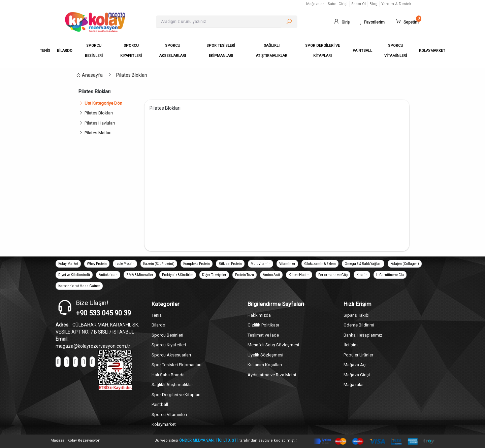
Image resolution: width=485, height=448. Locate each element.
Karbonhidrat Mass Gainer (79, 286)
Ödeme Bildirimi (359, 325)
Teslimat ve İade (263, 335)
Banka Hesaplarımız (363, 335)
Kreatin (362, 275)
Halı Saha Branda (168, 375)
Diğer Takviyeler (214, 275)
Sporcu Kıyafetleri (169, 345)
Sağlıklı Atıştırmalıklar (172, 385)
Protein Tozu (245, 275)
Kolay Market (68, 264)
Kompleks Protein (197, 264)
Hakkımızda (259, 315)
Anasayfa (89, 75)
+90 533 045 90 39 (103, 313)
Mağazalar (315, 4)
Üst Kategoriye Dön (100, 103)
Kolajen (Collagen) (405, 264)
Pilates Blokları (132, 75)
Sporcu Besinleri (167, 335)
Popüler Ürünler (358, 355)
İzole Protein (125, 264)
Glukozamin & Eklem (320, 264)
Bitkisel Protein (230, 264)
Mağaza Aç (354, 365)
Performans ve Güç (333, 275)
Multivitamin (261, 264)
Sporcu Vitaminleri (169, 415)
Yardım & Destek (396, 4)
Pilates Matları (98, 133)
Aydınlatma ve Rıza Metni (272, 375)
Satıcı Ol (359, 4)
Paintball (160, 404)
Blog (374, 4)
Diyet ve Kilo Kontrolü (74, 275)
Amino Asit (271, 275)
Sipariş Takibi (357, 315)
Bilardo (158, 325)
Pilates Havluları (100, 123)
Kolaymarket (164, 424)
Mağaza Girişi (357, 375)
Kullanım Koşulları (265, 365)
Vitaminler (287, 264)
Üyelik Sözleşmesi (265, 355)
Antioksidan (108, 275)
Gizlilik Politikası (263, 325)
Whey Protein (97, 264)
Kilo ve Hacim (299, 275)
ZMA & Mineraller (140, 275)
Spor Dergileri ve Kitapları (176, 395)
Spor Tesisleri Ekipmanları (176, 365)
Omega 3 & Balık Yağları (363, 264)
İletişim (351, 345)
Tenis (157, 315)
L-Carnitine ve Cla (390, 275)
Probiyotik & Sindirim (178, 275)
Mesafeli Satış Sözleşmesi (273, 345)
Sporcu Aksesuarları (171, 355)
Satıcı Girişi (338, 4)
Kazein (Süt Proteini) (159, 264)
